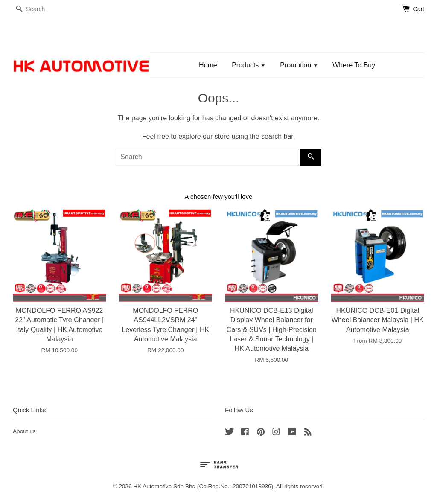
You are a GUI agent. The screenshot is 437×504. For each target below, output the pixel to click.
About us (24, 431)
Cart (419, 9)
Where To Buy (354, 65)
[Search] (38, 9)
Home (208, 65)
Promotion (299, 65)
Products (249, 65)
